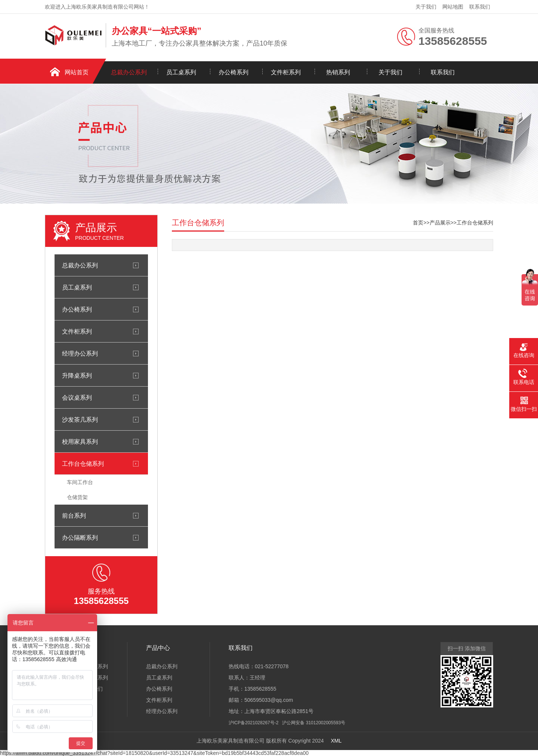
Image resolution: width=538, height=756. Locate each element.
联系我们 (480, 7)
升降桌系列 (77, 375)
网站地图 (453, 7)
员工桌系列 (181, 72)
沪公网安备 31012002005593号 (314, 723)
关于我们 (426, 7)
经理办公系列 (80, 353)
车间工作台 (80, 482)
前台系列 (74, 515)
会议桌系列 (77, 397)
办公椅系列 (234, 72)
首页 (418, 223)
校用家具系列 (80, 441)
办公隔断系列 (80, 537)
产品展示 (440, 223)
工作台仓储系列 (83, 464)
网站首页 (77, 72)
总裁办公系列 (129, 72)
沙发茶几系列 (80, 419)
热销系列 (338, 72)
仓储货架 (77, 497)
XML (336, 741)
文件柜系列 (286, 72)
